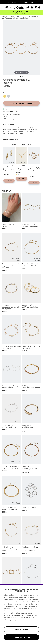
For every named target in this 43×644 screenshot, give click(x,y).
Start (4, 16)
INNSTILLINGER (22, 629)
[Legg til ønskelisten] (37, 80)
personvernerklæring (12, 618)
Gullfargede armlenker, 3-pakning (15, 18)
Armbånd (21, 16)
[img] (21, 77)
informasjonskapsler (11, 620)
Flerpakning (32, 16)
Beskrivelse (9, 124)
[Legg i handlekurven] (21, 103)
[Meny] (4, 7)
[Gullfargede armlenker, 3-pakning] (5, 96)
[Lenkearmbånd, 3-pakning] (9, 96)
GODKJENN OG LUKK (22, 637)
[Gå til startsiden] (22, 7)
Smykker (11, 16)
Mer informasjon (11, 139)
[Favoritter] (36, 7)
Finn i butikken (10, 111)
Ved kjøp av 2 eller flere (22, 14)
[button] (33, 7)
